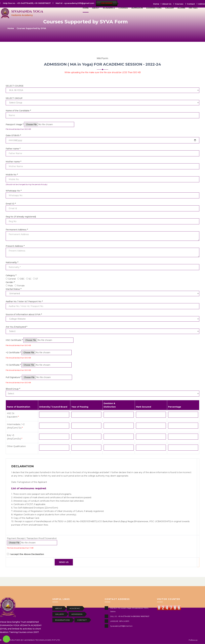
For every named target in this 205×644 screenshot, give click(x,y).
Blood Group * (13, 389)
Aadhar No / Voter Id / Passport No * (24, 301)
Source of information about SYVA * (24, 314)
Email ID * (11, 204)
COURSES (123, 8)
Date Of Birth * (13, 135)
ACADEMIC (75, 608)
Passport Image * (15, 124)
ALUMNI (181, 8)
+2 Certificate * (14, 353)
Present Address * (15, 246)
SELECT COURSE (15, 86)
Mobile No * (12, 175)
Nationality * (12, 262)
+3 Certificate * (14, 365)
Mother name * (13, 162)
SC (30, 279)
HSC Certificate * (15, 340)
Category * (11, 275)
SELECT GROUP (14, 98)
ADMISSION (137, 8)
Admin (202, 4)
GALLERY (170, 8)
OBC (22, 279)
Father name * (13, 149)
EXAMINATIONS (154, 8)
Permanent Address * (17, 230)
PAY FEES (193, 8)
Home (11, 28)
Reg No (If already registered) (21, 217)
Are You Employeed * (16, 327)
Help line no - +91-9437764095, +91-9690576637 (27, 3)
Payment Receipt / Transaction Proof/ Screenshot (32, 538)
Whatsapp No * (14, 191)
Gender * (10, 282)
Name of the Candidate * (18, 111)
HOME (86, 8)
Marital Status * (14, 289)
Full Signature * (14, 377)
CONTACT (82, 620)
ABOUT (96, 8)
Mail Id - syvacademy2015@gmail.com (75, 3)
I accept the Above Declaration (27, 554)
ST (37, 279)
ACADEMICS (109, 8)
